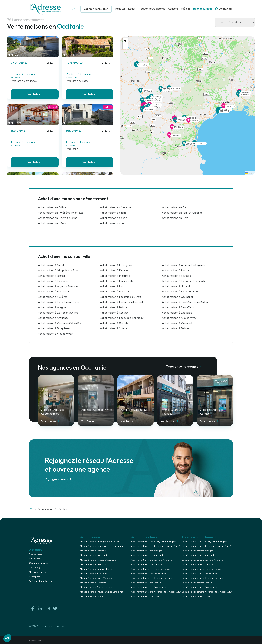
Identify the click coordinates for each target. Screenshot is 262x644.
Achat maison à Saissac (176, 271)
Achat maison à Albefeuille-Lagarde (184, 265)
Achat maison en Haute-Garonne (58, 218)
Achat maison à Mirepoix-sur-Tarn (58, 271)
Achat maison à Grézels (114, 323)
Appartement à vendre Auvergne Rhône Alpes (154, 542)
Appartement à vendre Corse (145, 596)
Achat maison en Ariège (52, 207)
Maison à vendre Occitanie (93, 583)
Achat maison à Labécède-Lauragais (122, 318)
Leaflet (250, 173)
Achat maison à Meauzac (115, 276)
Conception (35, 577)
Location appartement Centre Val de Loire (202, 578)
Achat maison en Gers (175, 218)
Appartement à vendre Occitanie (147, 583)
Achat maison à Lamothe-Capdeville (184, 281)
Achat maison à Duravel (114, 271)
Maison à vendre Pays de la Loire (96, 587)
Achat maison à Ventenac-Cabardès (59, 323)
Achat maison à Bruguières (54, 328)
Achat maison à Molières (53, 297)
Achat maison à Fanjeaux (53, 281)
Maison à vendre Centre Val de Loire (97, 578)
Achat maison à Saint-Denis (178, 307)
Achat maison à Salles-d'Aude (180, 292)
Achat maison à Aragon (52, 307)
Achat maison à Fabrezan (115, 292)
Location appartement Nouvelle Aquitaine (203, 560)
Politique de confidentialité (42, 581)
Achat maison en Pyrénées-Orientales (61, 213)
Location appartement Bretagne (198, 551)
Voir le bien (34, 94)
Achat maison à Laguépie (177, 313)
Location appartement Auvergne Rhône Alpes (205, 542)
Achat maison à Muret (51, 265)
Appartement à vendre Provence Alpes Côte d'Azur (156, 592)
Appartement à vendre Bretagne (147, 551)
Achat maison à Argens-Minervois (58, 286)
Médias (186, 9)
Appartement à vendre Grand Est (147, 564)
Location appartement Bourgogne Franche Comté (206, 546)
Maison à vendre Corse (91, 596)
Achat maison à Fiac (112, 286)
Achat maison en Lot (112, 223)
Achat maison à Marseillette (117, 281)
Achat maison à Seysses (176, 276)
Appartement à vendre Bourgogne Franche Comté (155, 546)
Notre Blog (34, 568)
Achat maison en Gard (175, 207)
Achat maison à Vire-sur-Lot (179, 323)
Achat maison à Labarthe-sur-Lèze (59, 302)
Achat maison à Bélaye (176, 328)
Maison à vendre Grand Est (93, 564)
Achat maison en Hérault (53, 223)
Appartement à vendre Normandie (148, 555)
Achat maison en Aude (114, 218)
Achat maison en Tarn (113, 213)
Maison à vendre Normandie (94, 555)
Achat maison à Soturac (114, 328)
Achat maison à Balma (113, 307)
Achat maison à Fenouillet (54, 292)
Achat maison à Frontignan (116, 265)
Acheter (120, 9)
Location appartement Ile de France (199, 574)
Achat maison (45, 509)
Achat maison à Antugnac (53, 318)
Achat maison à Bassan (52, 276)
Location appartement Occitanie (198, 583)
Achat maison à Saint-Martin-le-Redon (185, 302)
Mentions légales (38, 572)
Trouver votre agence (152, 9)
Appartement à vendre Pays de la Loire (150, 587)
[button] (238, 96)
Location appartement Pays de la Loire (201, 587)
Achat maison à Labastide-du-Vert (121, 297)
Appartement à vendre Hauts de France (150, 569)
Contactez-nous (37, 558)
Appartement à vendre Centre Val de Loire (151, 578)
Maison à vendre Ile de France (95, 574)
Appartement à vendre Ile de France (148, 574)
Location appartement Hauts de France (201, 569)
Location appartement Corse (196, 596)
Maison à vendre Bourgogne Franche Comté (102, 546)
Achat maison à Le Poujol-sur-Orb (58, 313)
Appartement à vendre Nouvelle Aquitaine (152, 560)
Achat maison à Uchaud (176, 286)
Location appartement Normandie (199, 555)
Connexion (223, 9)
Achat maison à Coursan (114, 313)
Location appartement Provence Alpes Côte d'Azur (207, 592)
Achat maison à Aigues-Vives (179, 318)
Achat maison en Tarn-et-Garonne (182, 213)
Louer (132, 9)
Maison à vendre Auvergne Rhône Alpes (100, 542)
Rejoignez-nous (203, 9)
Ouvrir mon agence (38, 563)
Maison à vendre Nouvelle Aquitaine (98, 560)
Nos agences (36, 554)
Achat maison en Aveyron (115, 207)
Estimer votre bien (96, 9)
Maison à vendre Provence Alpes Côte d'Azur (102, 592)
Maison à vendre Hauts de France (96, 569)
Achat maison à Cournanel (177, 297)
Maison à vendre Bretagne (93, 551)
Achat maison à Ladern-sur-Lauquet (122, 302)
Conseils (173, 9)
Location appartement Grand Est (198, 564)
